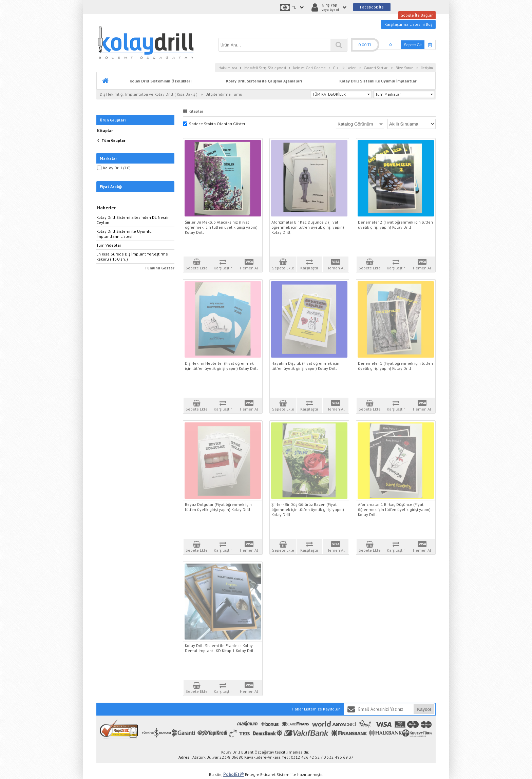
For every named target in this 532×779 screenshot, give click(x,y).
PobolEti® (234, 774)
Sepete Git (413, 45)
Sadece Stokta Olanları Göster (214, 124)
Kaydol (424, 709)
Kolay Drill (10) (114, 168)
